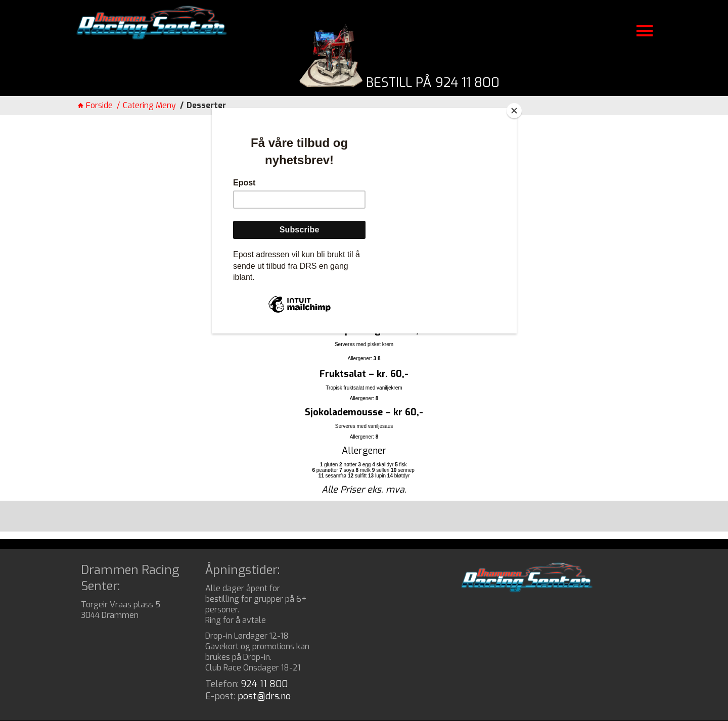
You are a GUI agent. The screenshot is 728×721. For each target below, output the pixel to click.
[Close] (514, 111)
